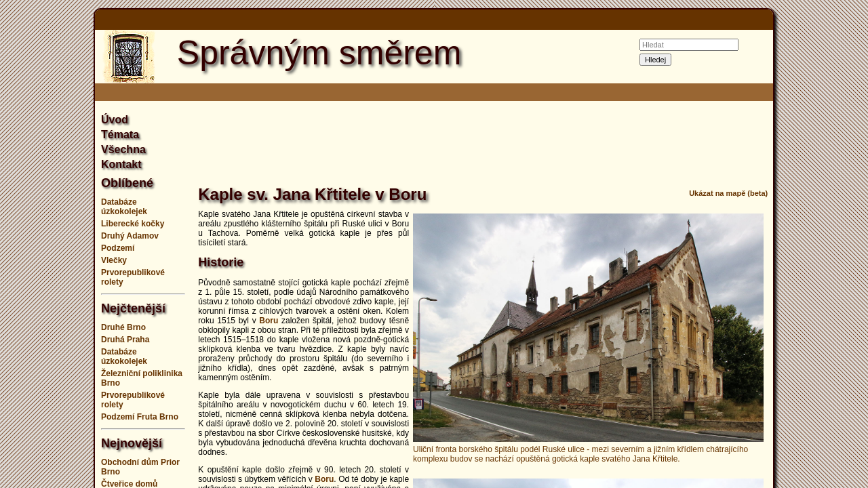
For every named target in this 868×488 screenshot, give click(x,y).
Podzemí (118, 248)
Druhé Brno (123, 327)
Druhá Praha (125, 340)
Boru (269, 321)
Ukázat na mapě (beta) (728, 193)
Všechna (123, 149)
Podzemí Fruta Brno (140, 417)
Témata (120, 135)
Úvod (115, 120)
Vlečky (114, 260)
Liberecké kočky (133, 224)
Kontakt (121, 164)
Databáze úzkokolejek (124, 207)
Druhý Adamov (130, 236)
